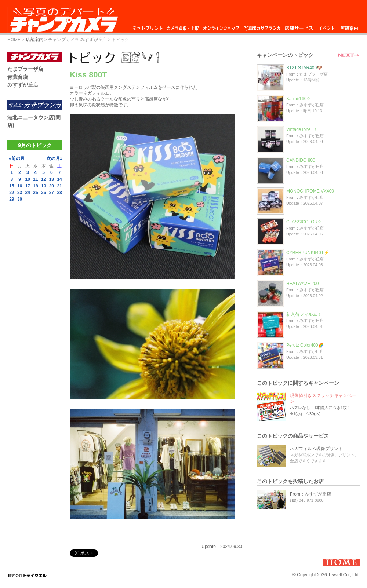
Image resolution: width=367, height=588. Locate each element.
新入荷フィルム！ (304, 314)
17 (28, 186)
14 (59, 179)
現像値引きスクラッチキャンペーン (323, 398)
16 (20, 186)
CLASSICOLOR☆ (304, 222)
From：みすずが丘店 (310, 494)
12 (43, 179)
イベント (327, 26)
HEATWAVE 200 (302, 284)
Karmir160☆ (298, 99)
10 (28, 179)
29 (12, 199)
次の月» (54, 158)
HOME (14, 40)
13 (52, 179)
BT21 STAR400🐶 (304, 68)
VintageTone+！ (302, 129)
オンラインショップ (221, 26)
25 (35, 193)
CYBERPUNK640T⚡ (308, 253)
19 (43, 186)
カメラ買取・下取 (183, 26)
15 (12, 186)
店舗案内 (349, 26)
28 (59, 193)
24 (28, 193)
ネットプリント (149, 26)
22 (12, 193)
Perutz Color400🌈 (305, 345)
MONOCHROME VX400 (310, 191)
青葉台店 (18, 77)
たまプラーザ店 (25, 69)
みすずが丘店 (23, 85)
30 (20, 199)
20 (52, 186)
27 (52, 193)
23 (20, 193)
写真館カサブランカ (262, 26)
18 (35, 186)
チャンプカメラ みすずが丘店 (77, 40)
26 (43, 193)
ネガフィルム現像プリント (316, 449)
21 (59, 186)
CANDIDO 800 (301, 160)
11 (35, 179)
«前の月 (17, 158)
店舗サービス (299, 26)
